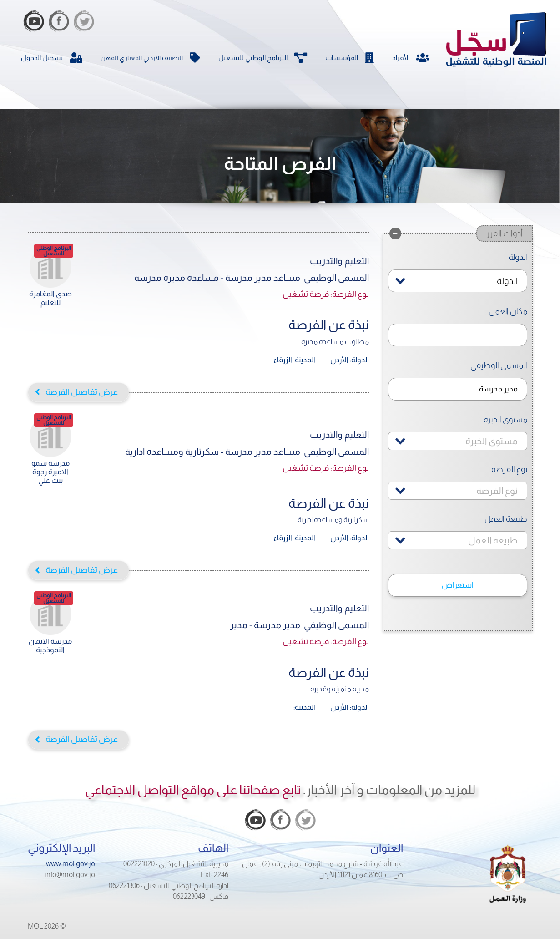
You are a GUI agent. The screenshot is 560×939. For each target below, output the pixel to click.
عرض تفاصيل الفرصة (82, 391)
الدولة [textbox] (507, 281)
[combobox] (458, 281)
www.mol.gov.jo (71, 864)
